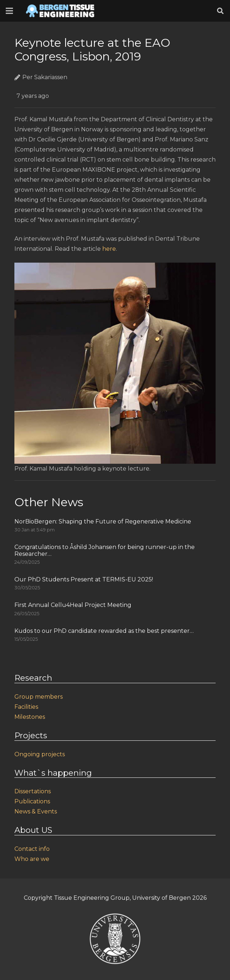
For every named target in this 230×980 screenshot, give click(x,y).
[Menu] (9, 11)
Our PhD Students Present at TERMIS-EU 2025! (84, 579)
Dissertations (33, 791)
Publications (32, 801)
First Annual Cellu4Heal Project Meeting (73, 605)
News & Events (36, 811)
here (109, 249)
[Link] (60, 11)
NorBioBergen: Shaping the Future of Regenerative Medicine (103, 521)
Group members (39, 697)
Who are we (32, 859)
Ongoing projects (40, 754)
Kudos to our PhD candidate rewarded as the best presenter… (104, 631)
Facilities (26, 707)
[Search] (220, 11)
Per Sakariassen (45, 77)
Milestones (30, 717)
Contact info (32, 849)
